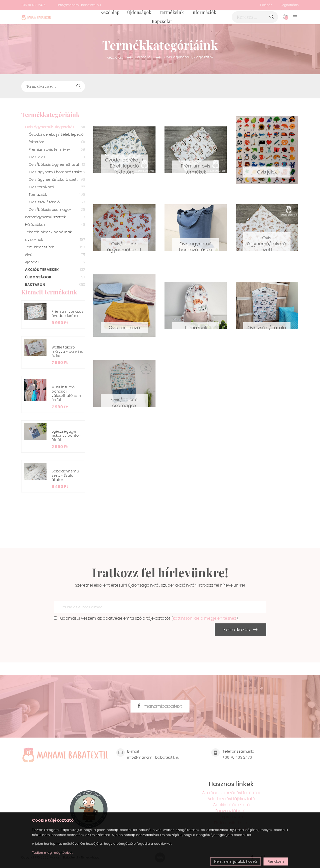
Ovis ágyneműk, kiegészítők (189, 57)
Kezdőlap (110, 12)
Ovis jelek (267, 172)
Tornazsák (196, 328)
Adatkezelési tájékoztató (231, 799)
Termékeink (171, 12)
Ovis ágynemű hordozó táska (195, 247)
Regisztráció (290, 5)
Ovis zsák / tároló (267, 328)
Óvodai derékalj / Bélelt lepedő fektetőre (124, 166)
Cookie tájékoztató (231, 805)
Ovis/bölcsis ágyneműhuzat (124, 247)
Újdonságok (139, 12)
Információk (204, 12)
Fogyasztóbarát (231, 811)
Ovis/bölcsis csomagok (124, 402)
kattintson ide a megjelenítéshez (205, 618)
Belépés (266, 5)
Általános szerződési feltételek (231, 793)
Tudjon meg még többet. (52, 853)
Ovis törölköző (124, 328)
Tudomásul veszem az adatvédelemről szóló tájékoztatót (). (146, 618)
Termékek (144, 57)
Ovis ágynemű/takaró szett (267, 244)
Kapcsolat (162, 21)
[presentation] (92, 633)
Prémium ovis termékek (195, 169)
